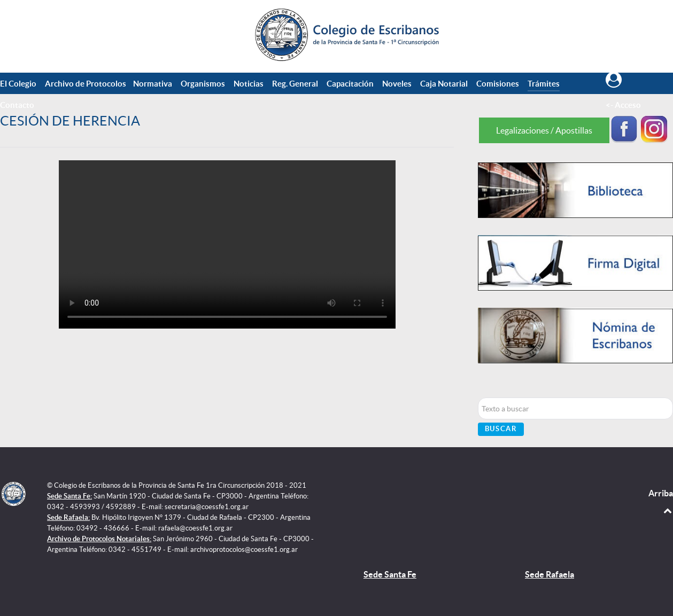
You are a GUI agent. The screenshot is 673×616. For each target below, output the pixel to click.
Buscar (501, 429)
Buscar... (478, 398)
